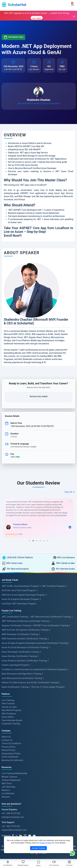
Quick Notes (8, 717)
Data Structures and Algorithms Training (22, 674)
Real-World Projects (11, 710)
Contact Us (7, 740)
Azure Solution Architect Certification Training (24, 661)
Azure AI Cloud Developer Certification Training (25, 647)
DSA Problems (9, 713)
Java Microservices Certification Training (22, 678)
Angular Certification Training (16, 626)
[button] (30, 541)
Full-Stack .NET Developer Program (19, 604)
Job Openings (9, 787)
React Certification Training (15, 687)
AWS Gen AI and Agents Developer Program (23, 595)
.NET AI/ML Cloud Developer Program (20, 586)
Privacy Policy (9, 747)
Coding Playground (11, 780)
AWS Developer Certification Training (20, 634)
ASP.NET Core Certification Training (51, 626)
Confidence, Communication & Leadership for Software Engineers (34, 669)
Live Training (8, 700)
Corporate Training (11, 724)
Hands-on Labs (9, 707)
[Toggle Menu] (39, 862)
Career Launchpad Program (15, 665)
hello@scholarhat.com (13, 817)
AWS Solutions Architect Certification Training (24, 639)
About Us (6, 737)
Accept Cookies (38, 848)
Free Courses (8, 704)
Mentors (6, 790)
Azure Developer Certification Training (20, 652)
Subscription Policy (11, 753)
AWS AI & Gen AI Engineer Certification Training (25, 630)
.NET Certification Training (15, 617)
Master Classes (9, 777)
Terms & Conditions (11, 743)
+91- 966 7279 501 (11, 826)
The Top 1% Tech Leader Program (48, 687)
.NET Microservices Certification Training (50, 617)
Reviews (6, 797)
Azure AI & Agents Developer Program (20, 599)
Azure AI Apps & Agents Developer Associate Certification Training (35, 643)
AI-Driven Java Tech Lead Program (19, 590)
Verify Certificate (10, 757)
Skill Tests (7, 783)
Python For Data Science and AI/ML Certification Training (30, 683)
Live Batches (8, 793)
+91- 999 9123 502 (11, 813)
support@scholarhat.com (14, 830)
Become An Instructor (12, 760)
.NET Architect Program (53, 586)
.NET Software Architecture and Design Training (25, 621)
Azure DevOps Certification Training (19, 656)
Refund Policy (8, 750)
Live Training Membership (14, 773)
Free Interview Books (12, 720)
